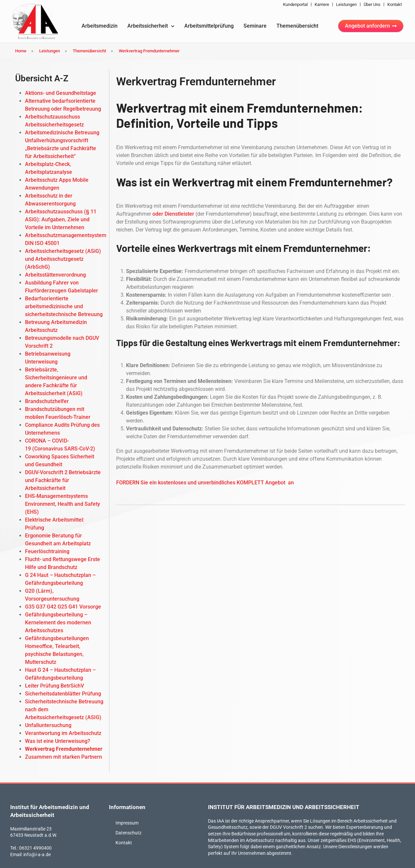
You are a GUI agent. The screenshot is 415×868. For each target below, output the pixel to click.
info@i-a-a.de (37, 854)
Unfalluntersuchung (48, 725)
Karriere (322, 4)
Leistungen (346, 4)
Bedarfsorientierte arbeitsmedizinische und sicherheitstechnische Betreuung (64, 306)
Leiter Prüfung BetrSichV (54, 686)
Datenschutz (129, 833)
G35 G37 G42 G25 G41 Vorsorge (63, 607)
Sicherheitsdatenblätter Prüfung (63, 694)
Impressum (127, 823)
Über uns (372, 4)
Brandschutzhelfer (47, 401)
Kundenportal (295, 4)
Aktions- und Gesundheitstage (61, 93)
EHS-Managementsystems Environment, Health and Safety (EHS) (63, 504)
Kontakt (395, 4)
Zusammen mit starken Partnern (64, 757)
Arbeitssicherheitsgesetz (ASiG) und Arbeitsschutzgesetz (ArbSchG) (63, 259)
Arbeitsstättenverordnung (55, 275)
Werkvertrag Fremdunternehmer (64, 749)
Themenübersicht (297, 26)
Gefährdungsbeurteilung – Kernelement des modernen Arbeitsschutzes (58, 623)
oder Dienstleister (173, 214)
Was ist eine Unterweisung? (58, 741)
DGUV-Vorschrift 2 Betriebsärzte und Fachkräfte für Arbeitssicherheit (63, 480)
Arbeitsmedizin (100, 26)
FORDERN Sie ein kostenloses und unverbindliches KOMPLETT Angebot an (205, 483)
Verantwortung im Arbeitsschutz (63, 733)
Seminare (255, 26)
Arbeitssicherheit (151, 26)
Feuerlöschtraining (47, 551)
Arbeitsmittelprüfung (209, 26)
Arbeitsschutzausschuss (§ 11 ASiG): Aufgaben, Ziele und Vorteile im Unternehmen (61, 219)
